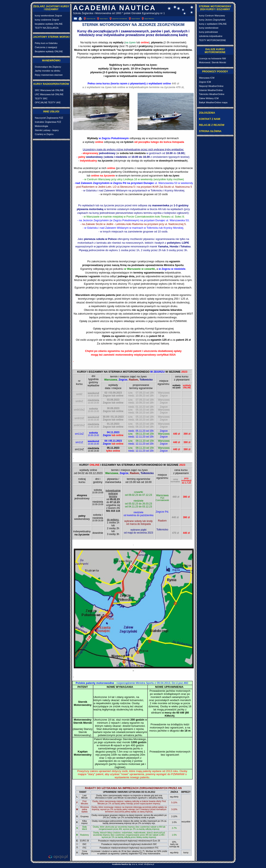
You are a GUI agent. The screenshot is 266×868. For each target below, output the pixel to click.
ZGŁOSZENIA (207, 113)
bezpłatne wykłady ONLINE (49, 24)
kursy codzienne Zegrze (47, 20)
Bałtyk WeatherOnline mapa (213, 102)
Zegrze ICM (205, 82)
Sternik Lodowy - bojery (47, 130)
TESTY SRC (41, 98)
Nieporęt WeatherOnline (211, 86)
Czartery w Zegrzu (44, 134)
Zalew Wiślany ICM (209, 98)
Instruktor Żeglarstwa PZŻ (48, 122)
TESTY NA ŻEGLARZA (47, 28)
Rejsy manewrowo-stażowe (49, 75)
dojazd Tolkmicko (148, 19)
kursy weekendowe (209, 28)
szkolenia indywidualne (211, 36)
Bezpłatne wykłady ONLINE (49, 51)
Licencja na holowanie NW (213, 58)
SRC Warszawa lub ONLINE (49, 90)
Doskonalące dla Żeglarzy (48, 67)
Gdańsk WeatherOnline (211, 90)
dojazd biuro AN (89, 19)
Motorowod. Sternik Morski (213, 62)
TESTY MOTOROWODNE (213, 40)
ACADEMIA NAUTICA (115, 8)
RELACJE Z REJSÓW (212, 125)
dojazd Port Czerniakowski (118, 19)
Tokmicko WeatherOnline (212, 94)
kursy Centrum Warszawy (212, 16)
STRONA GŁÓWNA (210, 131)
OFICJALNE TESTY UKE (48, 102)
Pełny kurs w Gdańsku (46, 43)
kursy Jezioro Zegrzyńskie (212, 20)
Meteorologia (42, 126)
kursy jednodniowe (209, 32)
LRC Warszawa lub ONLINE (49, 94)
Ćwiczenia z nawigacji (46, 47)
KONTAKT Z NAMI (210, 119)
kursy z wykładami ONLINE (213, 24)
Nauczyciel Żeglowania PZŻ (49, 118)
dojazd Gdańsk (134, 19)
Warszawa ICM (207, 78)
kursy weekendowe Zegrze (49, 16)
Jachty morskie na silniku (48, 71)
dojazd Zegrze (102, 19)
